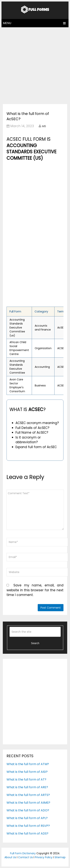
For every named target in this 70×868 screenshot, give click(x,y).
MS (44, 126)
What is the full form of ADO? (28, 810)
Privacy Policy (44, 857)
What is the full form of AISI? (27, 772)
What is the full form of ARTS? (28, 795)
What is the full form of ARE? (27, 787)
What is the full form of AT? (26, 779)
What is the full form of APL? (27, 818)
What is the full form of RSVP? (28, 826)
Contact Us (25, 857)
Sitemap (60, 857)
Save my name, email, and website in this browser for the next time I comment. (35, 590)
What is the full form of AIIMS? (28, 803)
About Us (10, 857)
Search (35, 643)
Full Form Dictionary (23, 853)
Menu (7, 23)
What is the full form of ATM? (28, 764)
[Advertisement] (35, 65)
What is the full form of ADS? (27, 833)
